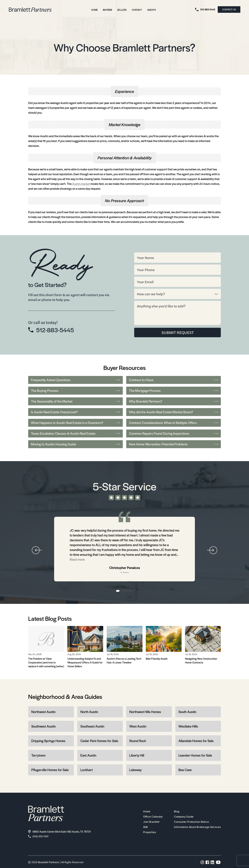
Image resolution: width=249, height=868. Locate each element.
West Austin (138, 726)
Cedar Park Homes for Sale (99, 741)
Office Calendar (149, 817)
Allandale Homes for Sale (196, 741)
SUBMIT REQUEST (178, 333)
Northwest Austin (43, 712)
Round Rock (138, 741)
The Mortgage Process (174, 391)
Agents (151, 10)
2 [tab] (121, 591)
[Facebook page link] (207, 863)
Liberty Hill (137, 755)
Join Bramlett (147, 822)
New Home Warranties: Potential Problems (174, 444)
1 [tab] (118, 591)
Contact (137, 10)
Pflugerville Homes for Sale (50, 770)
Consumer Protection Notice (189, 822)
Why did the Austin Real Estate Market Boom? (174, 412)
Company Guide (181, 817)
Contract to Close (174, 380)
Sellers (122, 10)
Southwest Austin (43, 726)
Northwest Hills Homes (145, 712)
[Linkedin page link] (212, 863)
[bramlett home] (30, 10)
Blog (174, 812)
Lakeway (135, 770)
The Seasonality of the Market (75, 401)
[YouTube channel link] (218, 863)
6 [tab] (132, 591)
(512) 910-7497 (39, 837)
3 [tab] (124, 591)
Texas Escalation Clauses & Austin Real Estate (75, 434)
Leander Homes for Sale (195, 755)
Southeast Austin (92, 726)
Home (95, 10)
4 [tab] (127, 591)
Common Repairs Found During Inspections (174, 434)
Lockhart (87, 770)
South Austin (187, 712)
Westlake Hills (188, 726)
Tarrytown (38, 755)
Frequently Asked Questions (75, 380)
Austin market (81, 184)
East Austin (88, 755)
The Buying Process (75, 391)
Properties (146, 833)
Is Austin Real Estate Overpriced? (75, 412)
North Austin (89, 712)
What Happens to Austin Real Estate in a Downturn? (75, 423)
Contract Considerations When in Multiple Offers (174, 423)
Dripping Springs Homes (48, 741)
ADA (142, 828)
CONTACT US (229, 9)
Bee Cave (185, 770)
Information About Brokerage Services (196, 828)
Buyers (108, 10)
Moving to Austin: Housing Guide (75, 444)
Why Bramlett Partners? (174, 401)
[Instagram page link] (202, 863)
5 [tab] (130, 591)
